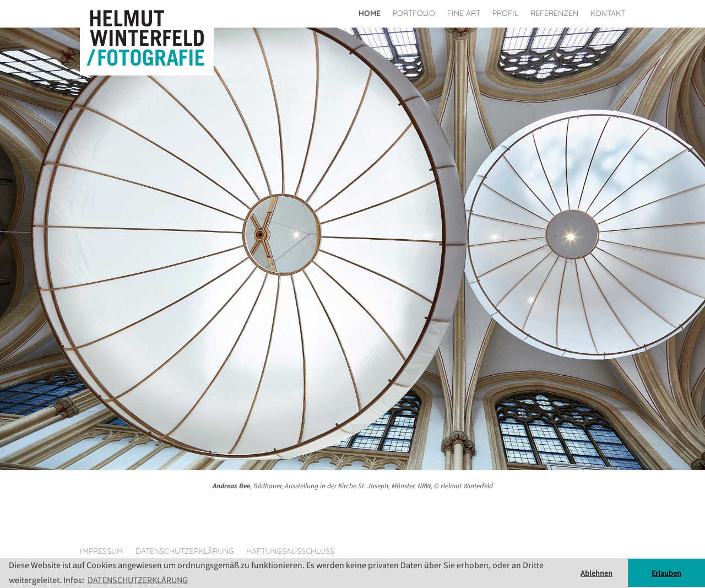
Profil (505, 13)
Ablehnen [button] (596, 573)
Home (370, 13)
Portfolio (414, 13)
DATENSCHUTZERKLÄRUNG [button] (138, 580)
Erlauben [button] (666, 573)
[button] (53, 257)
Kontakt (608, 13)
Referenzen (554, 13)
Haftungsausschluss (290, 551)
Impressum (102, 551)
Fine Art (464, 13)
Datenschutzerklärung (185, 551)
